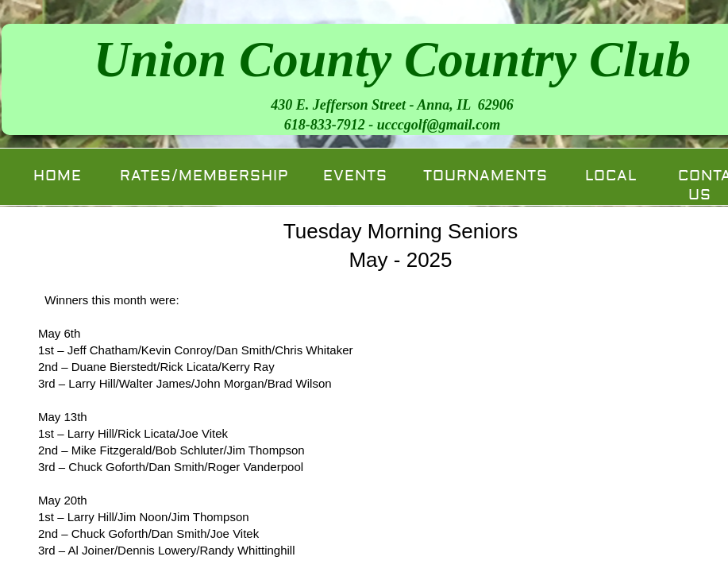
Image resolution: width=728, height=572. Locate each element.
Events (355, 176)
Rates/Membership (204, 176)
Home (58, 176)
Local (611, 176)
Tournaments (485, 176)
